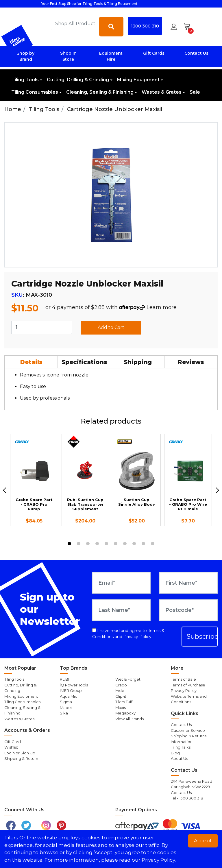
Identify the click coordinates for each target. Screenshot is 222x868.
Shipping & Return (21, 758)
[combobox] (75, 23)
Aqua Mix (68, 696)
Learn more (162, 307)
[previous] (4, 490)
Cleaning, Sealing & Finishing (100, 92)
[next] (218, 490)
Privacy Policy (137, 637)
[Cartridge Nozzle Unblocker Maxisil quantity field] (42, 327)
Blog (175, 753)
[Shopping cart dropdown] (189, 27)
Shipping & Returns (189, 736)
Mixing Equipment (138, 80)
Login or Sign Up (20, 753)
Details (31, 362)
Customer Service (188, 730)
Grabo (121, 685)
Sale (195, 92)
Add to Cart (111, 327)
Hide (120, 690)
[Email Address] (121, 583)
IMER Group (71, 690)
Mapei (66, 708)
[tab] (32, 362)
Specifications (84, 362)
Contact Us (196, 53)
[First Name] (188, 583)
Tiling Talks (181, 747)
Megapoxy (125, 713)
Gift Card (13, 742)
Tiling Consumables (35, 92)
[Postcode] (188, 610)
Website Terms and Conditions (189, 699)
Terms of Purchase (188, 685)
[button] (174, 27)
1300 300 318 (145, 26)
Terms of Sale (183, 679)
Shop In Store (68, 56)
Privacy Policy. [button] (159, 860)
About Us (179, 758)
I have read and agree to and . (128, 634)
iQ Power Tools (74, 685)
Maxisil (121, 708)
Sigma (66, 702)
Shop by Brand (26, 56)
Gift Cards (154, 53)
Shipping (138, 362)
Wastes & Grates (162, 92)
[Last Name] (121, 610)
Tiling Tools (25, 80)
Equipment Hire (111, 56)
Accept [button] (203, 841)
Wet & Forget (128, 679)
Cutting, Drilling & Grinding (78, 80)
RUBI (64, 679)
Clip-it (121, 696)
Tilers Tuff (124, 702)
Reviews (191, 362)
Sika (64, 713)
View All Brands (129, 719)
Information (182, 742)
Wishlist (11, 747)
